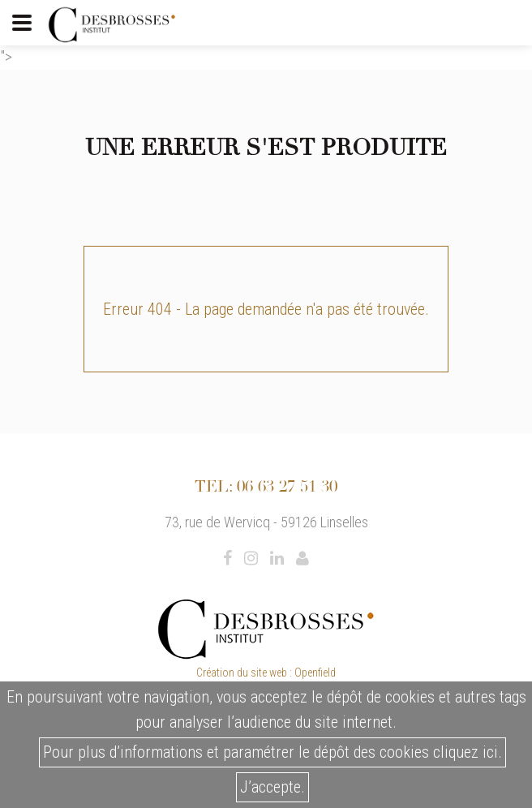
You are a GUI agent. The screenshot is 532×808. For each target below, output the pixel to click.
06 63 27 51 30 (287, 486)
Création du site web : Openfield (266, 673)
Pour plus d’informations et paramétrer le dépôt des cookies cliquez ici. (272, 752)
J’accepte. (272, 787)
